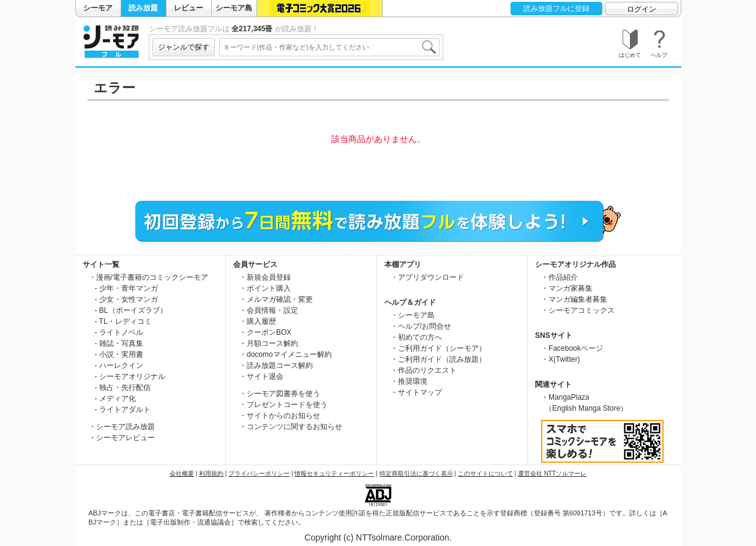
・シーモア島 (413, 315)
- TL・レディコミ (123, 321)
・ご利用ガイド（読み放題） (438, 359)
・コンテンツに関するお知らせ (291, 427)
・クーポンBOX (265, 332)
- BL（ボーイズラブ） (131, 310)
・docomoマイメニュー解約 (286, 354)
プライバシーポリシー (259, 473)
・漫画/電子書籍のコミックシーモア (148, 277)
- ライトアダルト (123, 409)
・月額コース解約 (269, 343)
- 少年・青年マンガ (126, 288)
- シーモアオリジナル (130, 376)
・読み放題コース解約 (276, 365)
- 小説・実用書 (119, 354)
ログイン (642, 9)
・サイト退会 (261, 376)
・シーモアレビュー (122, 438)
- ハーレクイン (119, 365)
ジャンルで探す (184, 47)
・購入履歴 (258, 321)
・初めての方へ (416, 337)
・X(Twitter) (560, 359)
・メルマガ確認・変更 (276, 299)
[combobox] (329, 47)
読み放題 (143, 8)
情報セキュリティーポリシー (334, 473)
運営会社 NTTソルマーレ (552, 473)
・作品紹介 (560, 277)
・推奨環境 (409, 381)
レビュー (189, 8)
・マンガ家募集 (567, 288)
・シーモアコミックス (578, 310)
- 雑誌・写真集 (119, 343)
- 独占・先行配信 (123, 387)
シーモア (98, 8)
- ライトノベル (119, 332)
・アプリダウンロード (427, 277)
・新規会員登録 (265, 277)
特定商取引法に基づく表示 (416, 473)
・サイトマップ (416, 392)
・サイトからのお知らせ (280, 416)
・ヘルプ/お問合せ (421, 326)
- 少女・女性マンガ (126, 299)
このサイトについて (485, 473)
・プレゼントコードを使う (283, 405)
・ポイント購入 (265, 288)
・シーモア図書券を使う (280, 394)
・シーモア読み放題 (122, 427)
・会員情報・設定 (269, 310)
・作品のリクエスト (424, 370)
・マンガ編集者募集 (574, 299)
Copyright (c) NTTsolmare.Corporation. (378, 537)
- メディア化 (115, 398)
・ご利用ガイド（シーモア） (438, 348)
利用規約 (211, 473)
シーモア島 (234, 8)
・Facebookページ (572, 348)
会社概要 (182, 473)
